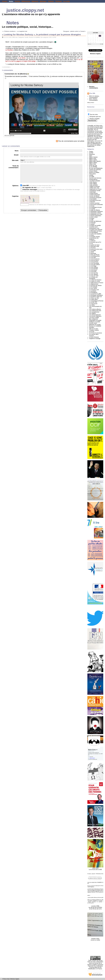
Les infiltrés (92, 313)
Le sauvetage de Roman (96, 301)
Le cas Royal (93, 270)
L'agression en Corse (95, 189)
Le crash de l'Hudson (95, 280)
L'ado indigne (93, 184)
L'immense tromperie (95, 198)
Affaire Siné (92, 164)
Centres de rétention (95, 170)
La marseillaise (93, 232)
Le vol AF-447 (93, 302)
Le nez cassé (93, 288)
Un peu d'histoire (94, 337)
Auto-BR (25, 189)
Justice (5, 1)
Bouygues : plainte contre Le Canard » (75, 31)
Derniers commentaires (94, 87)
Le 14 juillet (92, 251)
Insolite (26, 37)
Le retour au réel (94, 298)
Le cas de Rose (94, 262)
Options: (15, 189)
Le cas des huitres (94, 265)
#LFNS (54, 37)
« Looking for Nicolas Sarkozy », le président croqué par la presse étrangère (41, 34)
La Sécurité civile (94, 246)
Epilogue (43, 1)
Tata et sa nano (94, 329)
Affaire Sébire (93, 163)
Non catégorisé (45, 37)
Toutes (91, 151)
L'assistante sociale (95, 191)
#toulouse (92, 154)
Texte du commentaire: (14, 167)
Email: (16, 155)
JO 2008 (92, 177)
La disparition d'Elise (95, 213)
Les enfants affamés (95, 309)
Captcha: (15, 200)
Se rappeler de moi (28, 191)
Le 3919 (91, 252)
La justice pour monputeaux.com (94, 228)
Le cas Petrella (93, 269)
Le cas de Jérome (94, 259)
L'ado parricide (93, 185)
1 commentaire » (6, 67)
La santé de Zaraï (94, 245)
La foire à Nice (93, 217)
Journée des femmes (95, 178)
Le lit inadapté (93, 287)
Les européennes (94, 312)
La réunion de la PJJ (95, 242)
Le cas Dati (92, 258)
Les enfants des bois (95, 311)
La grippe (92, 224)
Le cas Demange (94, 263)
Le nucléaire (93, 291)
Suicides (92, 327)
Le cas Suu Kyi (93, 273)
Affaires (51, 1)
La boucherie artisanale (96, 204)
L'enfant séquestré (94, 195)
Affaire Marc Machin (95, 161)
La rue (91, 244)
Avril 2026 (95, 33)
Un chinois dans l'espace (94, 335)
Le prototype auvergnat (96, 295)
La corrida (92, 209)
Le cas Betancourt (94, 256)
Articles (97, 96)
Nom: (17, 151)
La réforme (92, 241)
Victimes (59, 1)
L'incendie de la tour (95, 200)
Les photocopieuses (95, 315)
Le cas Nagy (93, 266)
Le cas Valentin (94, 274)
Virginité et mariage (95, 338)
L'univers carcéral (94, 203)
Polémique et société (95, 320)
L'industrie (92, 202)
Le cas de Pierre (94, 260)
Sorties (17, 1)
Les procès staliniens (95, 316)
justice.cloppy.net (25, 10)
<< (89, 44)
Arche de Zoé (93, 165)
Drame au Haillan (94, 172)
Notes (11, 1)
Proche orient (93, 323)
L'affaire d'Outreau (94, 186)
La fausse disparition (95, 216)
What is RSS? (91, 103)
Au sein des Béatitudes (96, 168)
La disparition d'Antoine (96, 211)
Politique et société (95, 322)
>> (102, 44)
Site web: (15, 160)
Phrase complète (95, 119)
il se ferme (22, 58)
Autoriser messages (29, 193)
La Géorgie (92, 223)
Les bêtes (92, 305)
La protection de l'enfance (94, 239)
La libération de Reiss (95, 231)
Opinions (35, 1)
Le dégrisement (94, 284)
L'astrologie (92, 192)
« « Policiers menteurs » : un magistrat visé (15, 31)
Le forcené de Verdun (95, 285)
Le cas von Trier (94, 276)
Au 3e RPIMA (93, 167)
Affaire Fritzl (93, 158)
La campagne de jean (95, 207)
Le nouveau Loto (94, 290)
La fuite (91, 220)
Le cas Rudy (93, 271)
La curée (66, 1)
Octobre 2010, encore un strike (95, 938)
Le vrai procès (93, 304)
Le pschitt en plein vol (95, 297)
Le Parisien (9, 50)
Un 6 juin (92, 332)
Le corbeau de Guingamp (93, 278)
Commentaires (93, 97)
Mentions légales (15, 979)
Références (26, 1)
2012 (50, 37)
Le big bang (93, 253)
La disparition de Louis (96, 214)
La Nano (92, 235)
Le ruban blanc (93, 299)
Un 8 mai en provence (95, 333)
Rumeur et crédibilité (34, 37)
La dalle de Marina (95, 210)
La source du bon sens (96, 249)
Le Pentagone (93, 292)
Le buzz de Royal (94, 255)
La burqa (92, 206)
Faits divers (92, 174)
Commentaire (10, 74)
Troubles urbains (94, 330)
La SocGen (92, 248)
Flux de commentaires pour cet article (70, 141)
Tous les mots (94, 114)
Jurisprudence (93, 179)
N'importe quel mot (95, 117)
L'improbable (93, 199)
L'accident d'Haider (95, 181)
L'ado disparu (93, 182)
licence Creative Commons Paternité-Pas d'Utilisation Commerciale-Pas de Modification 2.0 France (95, 967)
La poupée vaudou (95, 237)
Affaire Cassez (93, 157)
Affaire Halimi (93, 160)
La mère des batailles (95, 234)
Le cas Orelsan (94, 267)
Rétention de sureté (95, 325)
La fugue (92, 218)
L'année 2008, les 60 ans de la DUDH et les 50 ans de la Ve (95, 906)
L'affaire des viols (94, 188)
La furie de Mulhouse (95, 221)
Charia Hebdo (93, 171)
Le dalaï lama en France (96, 283)
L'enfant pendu (93, 193)
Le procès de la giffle (95, 294)
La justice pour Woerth (96, 230)
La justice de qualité (95, 225)
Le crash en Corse (94, 281)
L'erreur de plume (94, 196)
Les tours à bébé (94, 318)
